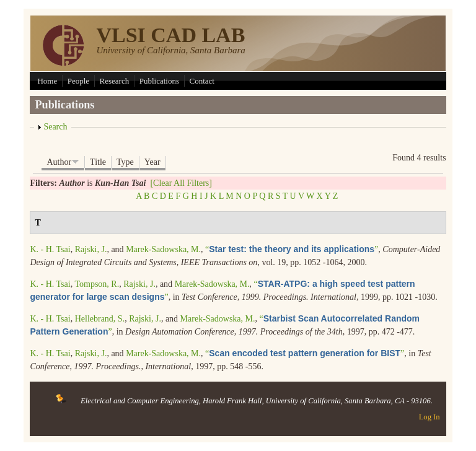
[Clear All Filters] (181, 183)
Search (55, 127)
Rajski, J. (91, 249)
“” (292, 249)
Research (115, 81)
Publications (159, 81)
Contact (202, 81)
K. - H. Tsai (50, 249)
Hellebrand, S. (100, 319)
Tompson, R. (97, 284)
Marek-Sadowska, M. (163, 249)
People (78, 81)
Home (47, 81)
